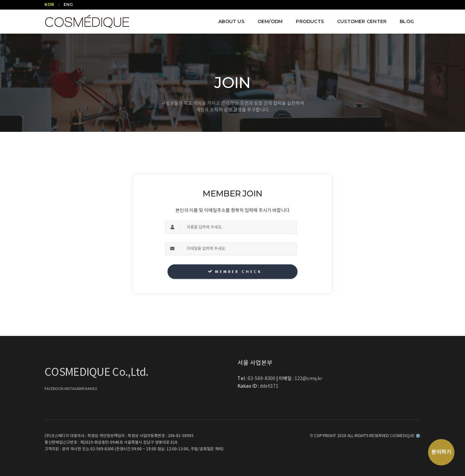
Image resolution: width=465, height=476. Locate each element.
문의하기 (441, 452)
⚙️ (418, 436)
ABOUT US (231, 21)
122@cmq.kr (308, 379)
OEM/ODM (270, 21)
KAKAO (91, 389)
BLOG (407, 21)
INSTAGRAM (75, 389)
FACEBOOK (54, 389)
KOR (49, 4)
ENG (68, 4)
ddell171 (269, 386)
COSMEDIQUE (402, 436)
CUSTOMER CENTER (362, 21)
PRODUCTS (310, 21)
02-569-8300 (262, 379)
